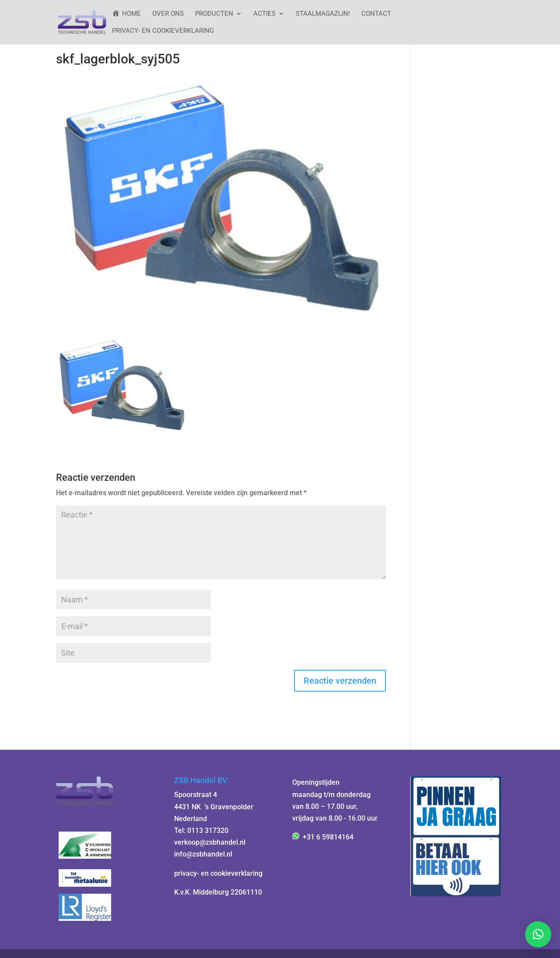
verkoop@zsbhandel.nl (210, 842)
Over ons (168, 14)
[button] (538, 934)
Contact (376, 14)
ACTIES (264, 14)
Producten (214, 14)
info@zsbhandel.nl (203, 854)
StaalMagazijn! (323, 14)
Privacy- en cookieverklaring (163, 31)
